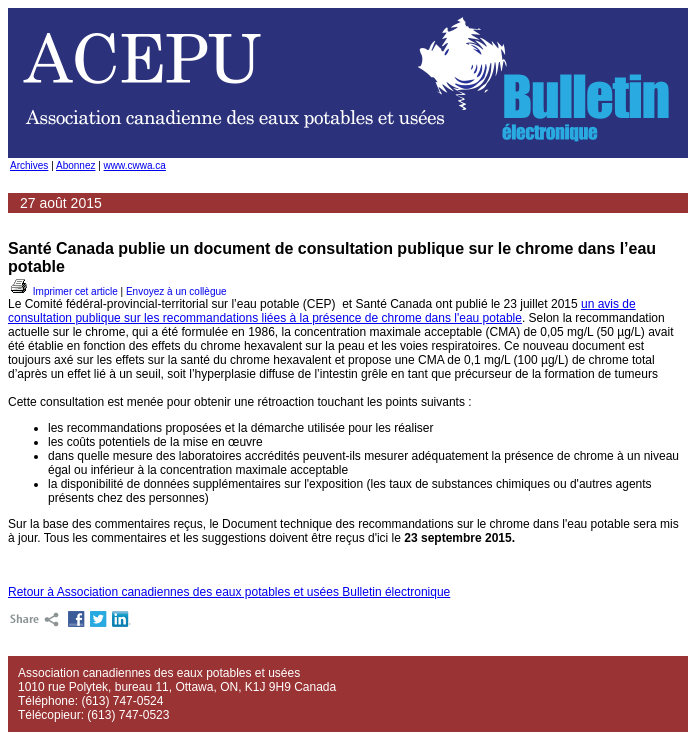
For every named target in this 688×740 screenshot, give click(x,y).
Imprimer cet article (63, 291)
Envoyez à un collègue (176, 291)
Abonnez (75, 165)
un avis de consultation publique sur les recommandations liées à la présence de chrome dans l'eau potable (322, 311)
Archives (29, 165)
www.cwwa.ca (135, 165)
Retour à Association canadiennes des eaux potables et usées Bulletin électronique (229, 592)
